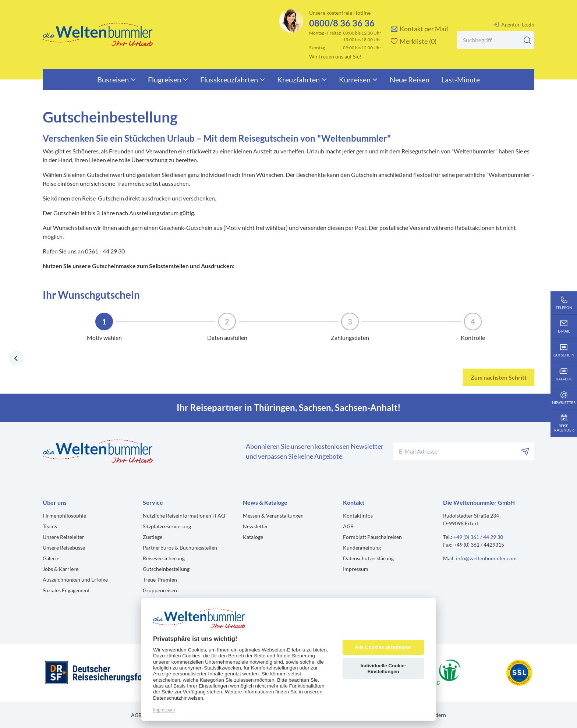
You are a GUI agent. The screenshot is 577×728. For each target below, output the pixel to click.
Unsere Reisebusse (64, 548)
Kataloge (253, 537)
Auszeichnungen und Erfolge (75, 580)
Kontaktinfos (358, 516)
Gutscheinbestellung (166, 569)
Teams (50, 526)
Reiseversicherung (164, 558)
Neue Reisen (410, 79)
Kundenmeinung (362, 548)
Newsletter (256, 526)
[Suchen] (527, 40)
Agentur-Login (514, 24)
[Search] (496, 40)
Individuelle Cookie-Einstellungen (383, 669)
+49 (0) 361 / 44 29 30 (478, 537)
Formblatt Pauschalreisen (372, 537)
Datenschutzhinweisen (178, 698)
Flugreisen (168, 79)
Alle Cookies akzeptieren (383, 647)
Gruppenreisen (160, 590)
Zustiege (153, 537)
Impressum (356, 569)
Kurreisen (358, 79)
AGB (348, 526)
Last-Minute (461, 79)
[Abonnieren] (525, 451)
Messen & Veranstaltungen (273, 516)
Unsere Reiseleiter (63, 537)
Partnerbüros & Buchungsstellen (180, 548)
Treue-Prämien (160, 580)
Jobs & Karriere (61, 569)
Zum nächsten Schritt (499, 377)
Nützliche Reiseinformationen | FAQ (184, 516)
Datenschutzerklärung (368, 558)
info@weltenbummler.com (486, 558)
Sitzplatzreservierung (167, 526)
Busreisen (117, 79)
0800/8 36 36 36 (342, 23)
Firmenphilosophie (64, 516)
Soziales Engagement (66, 590)
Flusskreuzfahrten (233, 79)
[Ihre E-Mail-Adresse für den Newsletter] (464, 451)
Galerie (51, 558)
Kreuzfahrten (302, 79)
